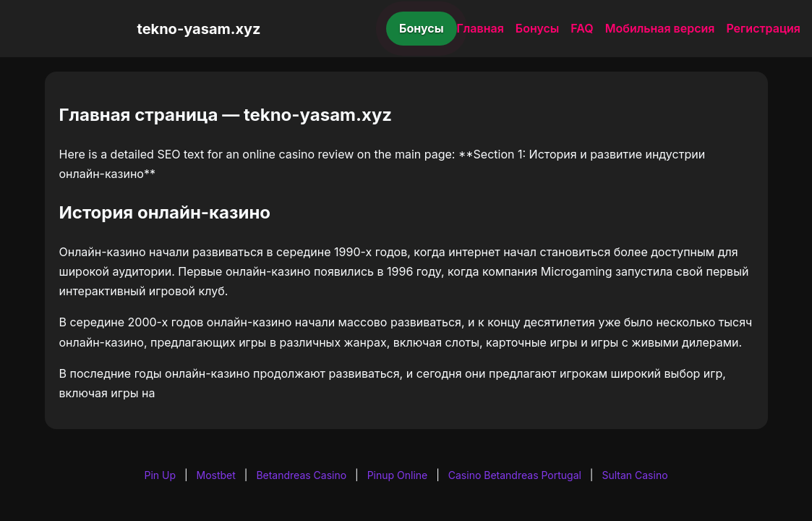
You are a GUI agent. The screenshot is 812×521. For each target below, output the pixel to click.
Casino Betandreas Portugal (515, 475)
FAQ (582, 28)
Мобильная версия (660, 28)
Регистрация (763, 28)
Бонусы (422, 28)
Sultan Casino (634, 475)
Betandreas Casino (301, 475)
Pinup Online (398, 475)
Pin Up (160, 475)
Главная (480, 28)
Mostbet (216, 475)
